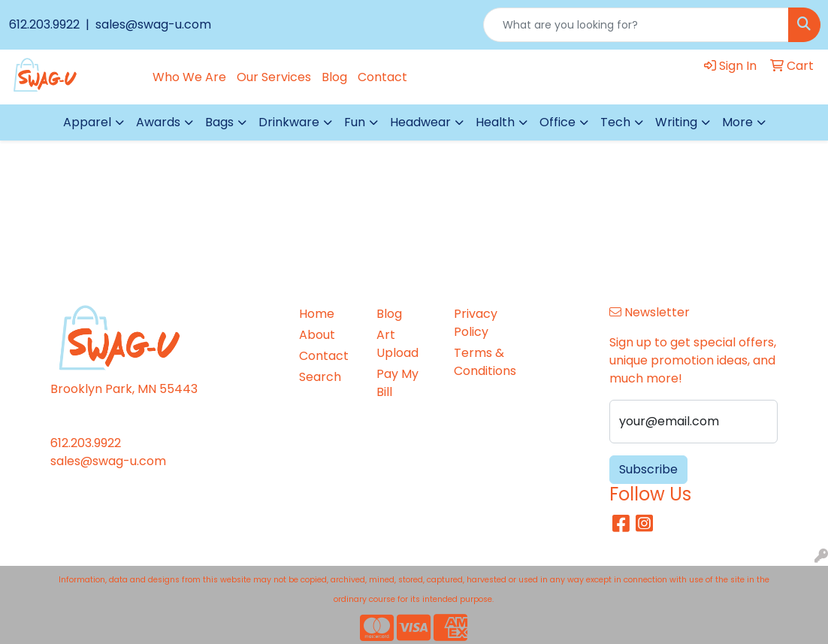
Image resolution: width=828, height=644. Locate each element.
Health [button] (495, 122)
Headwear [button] (420, 122)
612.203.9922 (46, 24)
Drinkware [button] (289, 122)
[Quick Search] (636, 25)
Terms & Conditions (484, 362)
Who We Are (189, 77)
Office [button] (558, 122)
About (317, 335)
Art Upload (397, 344)
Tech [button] (615, 122)
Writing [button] (676, 122)
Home (317, 314)
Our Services (274, 77)
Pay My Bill (397, 383)
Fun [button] (355, 122)
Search (320, 377)
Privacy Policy (476, 323)
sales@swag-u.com (152, 24)
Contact (382, 77)
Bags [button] (219, 122)
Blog (334, 77)
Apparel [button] (87, 122)
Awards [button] (158, 122)
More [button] (737, 122)
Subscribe (648, 469)
